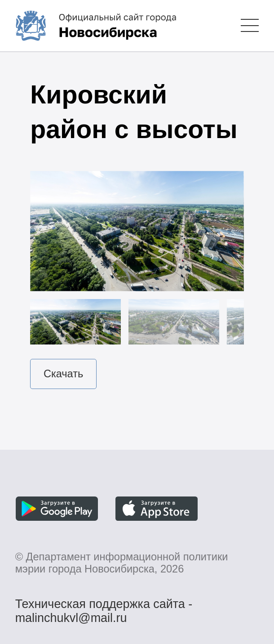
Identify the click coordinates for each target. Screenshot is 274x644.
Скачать (63, 374)
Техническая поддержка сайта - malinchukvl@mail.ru (104, 606)
